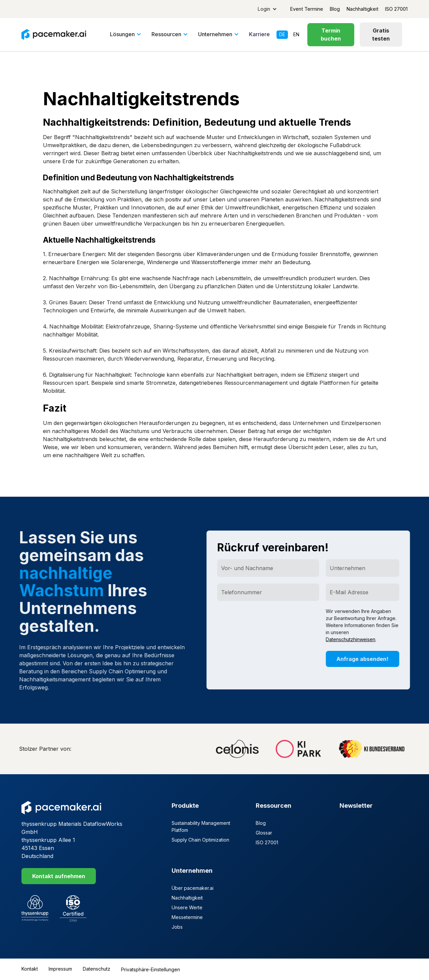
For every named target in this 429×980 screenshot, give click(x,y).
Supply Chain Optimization (200, 840)
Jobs (177, 927)
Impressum (60, 969)
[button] (267, 9)
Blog (335, 9)
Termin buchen (331, 35)
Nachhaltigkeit (362, 9)
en (296, 35)
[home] (54, 35)
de (282, 35)
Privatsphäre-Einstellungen (150, 969)
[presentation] (272, 621)
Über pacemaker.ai (193, 888)
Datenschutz (97, 969)
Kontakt (30, 969)
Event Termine (307, 9)
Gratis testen (381, 35)
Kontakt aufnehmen (59, 876)
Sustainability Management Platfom (201, 826)
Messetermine (187, 917)
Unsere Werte (187, 907)
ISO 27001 (396, 9)
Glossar (264, 833)
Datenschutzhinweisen (355, 640)
